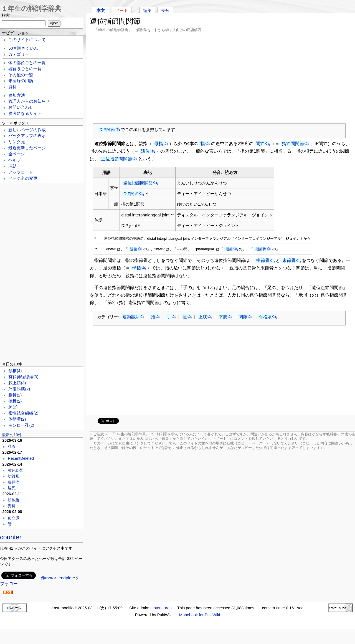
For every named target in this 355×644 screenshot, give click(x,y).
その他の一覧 (21, 75)
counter (11, 537)
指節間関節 (293, 144)
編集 (147, 10)
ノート (122, 10)
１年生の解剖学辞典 (31, 8)
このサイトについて (27, 40)
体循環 (17, 419)
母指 (159, 144)
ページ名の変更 (23, 178)
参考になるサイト (25, 113)
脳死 (12, 488)
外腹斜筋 (19, 389)
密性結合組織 (23, 413)
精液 (12, 446)
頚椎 (15, 371)
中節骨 (263, 260)
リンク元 (17, 142)
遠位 (145, 151)
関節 (260, 144)
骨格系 (265, 317)
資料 (12, 87)
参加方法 (17, 95)
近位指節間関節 (116, 159)
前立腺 (14, 518)
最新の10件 (12, 435)
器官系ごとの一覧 (25, 69)
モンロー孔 (21, 425)
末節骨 (289, 260)
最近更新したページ (27, 148)
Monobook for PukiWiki (200, 615)
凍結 (12, 166)
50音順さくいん (23, 48)
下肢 (223, 317)
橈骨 (15, 401)
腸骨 (15, 395)
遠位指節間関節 (138, 183)
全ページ (17, 154)
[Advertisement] (220, 78)
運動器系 (131, 317)
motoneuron (161, 608)
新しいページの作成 (27, 130)
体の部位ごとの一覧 (27, 63)
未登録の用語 (21, 81)
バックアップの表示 (27, 136)
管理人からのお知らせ (29, 101)
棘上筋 (17, 383)
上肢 (203, 317)
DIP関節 (107, 129)
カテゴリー (19, 54)
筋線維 (14, 500)
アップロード (21, 172)
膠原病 (14, 482)
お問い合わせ (21, 107)
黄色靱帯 (16, 470)
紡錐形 (14, 476)
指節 (229, 249)
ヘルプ (15, 160)
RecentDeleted (21, 458)
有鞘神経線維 (23, 377)
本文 (101, 10)
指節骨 (261, 249)
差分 (165, 10)
